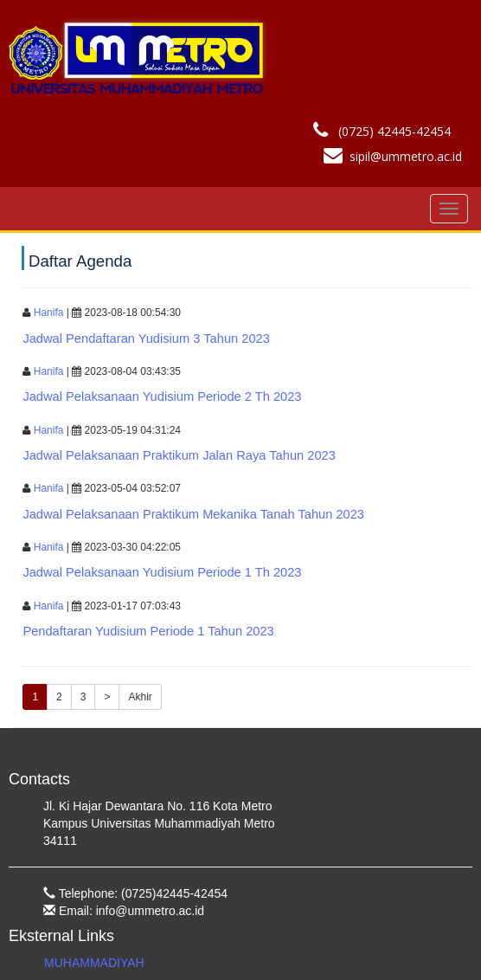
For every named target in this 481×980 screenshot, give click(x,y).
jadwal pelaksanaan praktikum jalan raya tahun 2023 (179, 455)
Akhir (140, 697)
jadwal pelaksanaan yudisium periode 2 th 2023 (162, 397)
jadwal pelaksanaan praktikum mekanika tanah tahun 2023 (193, 514)
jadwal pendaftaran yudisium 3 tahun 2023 (146, 338)
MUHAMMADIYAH (94, 963)
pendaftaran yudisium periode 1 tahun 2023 (148, 631)
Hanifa (49, 313)
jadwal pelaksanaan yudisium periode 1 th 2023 (162, 572)
